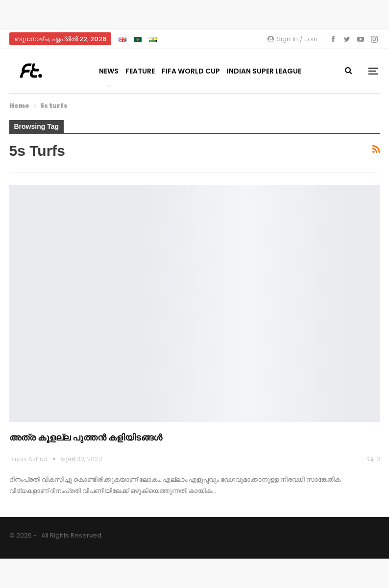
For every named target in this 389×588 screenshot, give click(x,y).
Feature (140, 71)
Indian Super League (264, 71)
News (109, 71)
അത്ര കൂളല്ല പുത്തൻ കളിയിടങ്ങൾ (86, 437)
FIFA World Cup (191, 71)
